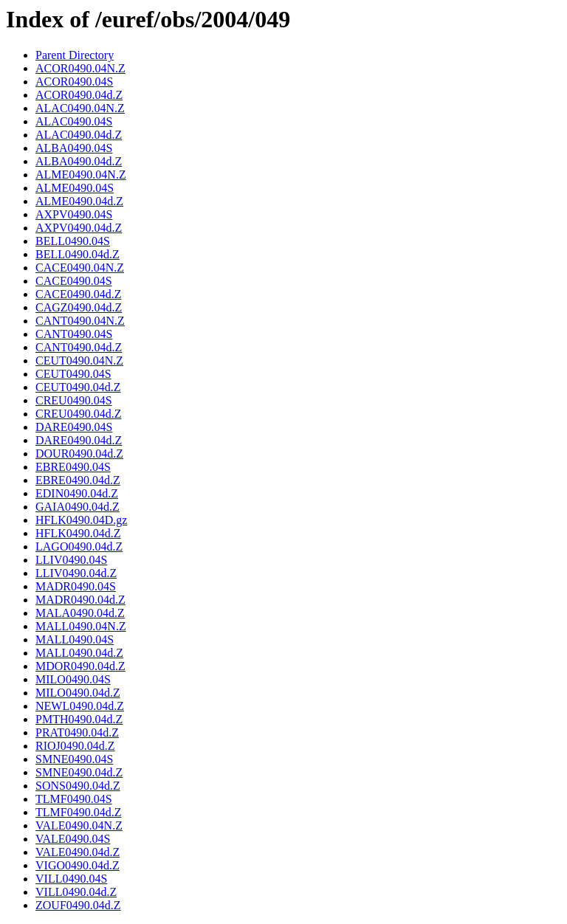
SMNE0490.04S (74, 759)
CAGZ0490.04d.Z (79, 307)
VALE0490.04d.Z (78, 852)
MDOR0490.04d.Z (80, 666)
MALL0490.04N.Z (81, 626)
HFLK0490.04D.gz (81, 520)
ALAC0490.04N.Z (80, 108)
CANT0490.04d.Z (79, 347)
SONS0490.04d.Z (78, 786)
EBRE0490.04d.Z (78, 480)
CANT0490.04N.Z (80, 321)
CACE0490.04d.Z (78, 294)
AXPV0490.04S (74, 214)
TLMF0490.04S (74, 799)
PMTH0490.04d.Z (79, 719)
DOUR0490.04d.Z (79, 454)
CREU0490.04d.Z (78, 414)
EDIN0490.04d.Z (77, 493)
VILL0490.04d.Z (76, 892)
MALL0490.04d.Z (79, 653)
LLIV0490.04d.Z (76, 573)
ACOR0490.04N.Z (80, 68)
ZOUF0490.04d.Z (78, 905)
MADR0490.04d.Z (80, 600)
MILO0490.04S (73, 679)
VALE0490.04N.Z (79, 825)
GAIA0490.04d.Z (78, 507)
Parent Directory (75, 55)
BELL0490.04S (73, 241)
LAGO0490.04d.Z (79, 547)
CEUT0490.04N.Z (79, 361)
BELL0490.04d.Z (78, 254)
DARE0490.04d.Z (79, 440)
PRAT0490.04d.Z (77, 732)
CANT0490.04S (74, 334)
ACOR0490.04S (74, 82)
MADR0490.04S (76, 586)
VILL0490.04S (71, 879)
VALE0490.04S (73, 839)
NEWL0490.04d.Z (80, 706)
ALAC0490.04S (74, 121)
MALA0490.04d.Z (80, 613)
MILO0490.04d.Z (78, 693)
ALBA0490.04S (74, 148)
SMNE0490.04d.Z (79, 772)
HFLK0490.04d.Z (78, 533)
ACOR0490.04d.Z (79, 95)
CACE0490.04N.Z (80, 268)
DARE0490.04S (74, 427)
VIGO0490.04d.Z (78, 865)
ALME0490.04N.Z (81, 175)
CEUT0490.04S (73, 374)
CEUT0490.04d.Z (78, 387)
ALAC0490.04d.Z (79, 135)
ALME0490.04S (75, 188)
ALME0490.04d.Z (79, 201)
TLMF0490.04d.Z (78, 812)
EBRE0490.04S (73, 467)
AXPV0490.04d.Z (79, 228)
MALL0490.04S (75, 639)
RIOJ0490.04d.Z (75, 746)
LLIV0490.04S (71, 560)
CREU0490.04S (74, 400)
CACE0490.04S (74, 281)
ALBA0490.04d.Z (79, 161)
